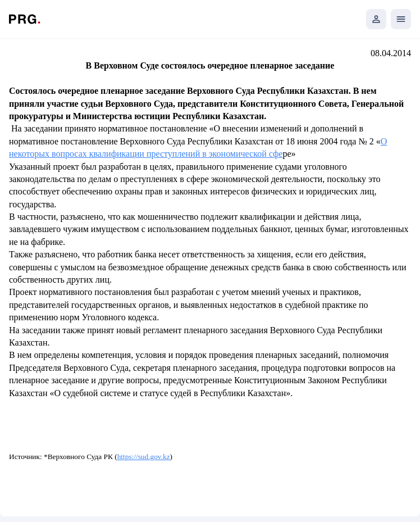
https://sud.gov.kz (144, 457)
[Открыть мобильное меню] (401, 19)
